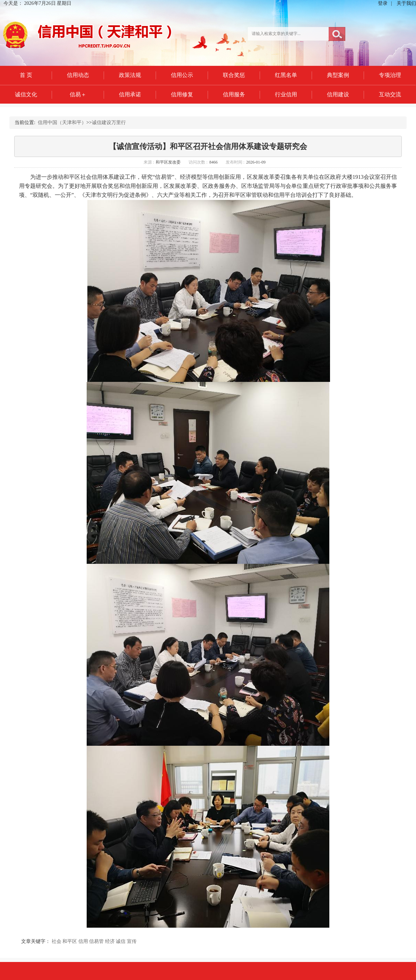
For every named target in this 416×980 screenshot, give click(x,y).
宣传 (132, 941)
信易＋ (78, 94)
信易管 (96, 941)
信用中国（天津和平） (62, 122)
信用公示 (182, 75)
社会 (57, 941)
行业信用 (286, 94)
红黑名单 (286, 75)
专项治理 (390, 75)
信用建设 (338, 94)
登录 (383, 3)
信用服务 (234, 94)
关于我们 (406, 3)
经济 (110, 941)
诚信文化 (26, 94)
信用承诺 (130, 94)
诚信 (121, 941)
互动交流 (390, 94)
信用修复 (182, 94)
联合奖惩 (234, 75)
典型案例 (338, 75)
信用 (83, 941)
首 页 (26, 75)
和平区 (70, 941)
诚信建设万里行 (109, 122)
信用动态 (78, 75)
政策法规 (130, 75)
